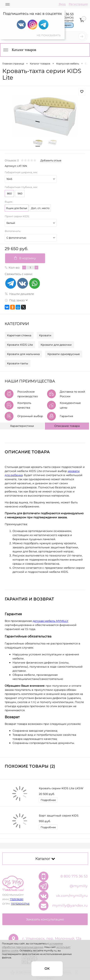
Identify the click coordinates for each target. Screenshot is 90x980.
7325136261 (17, 899)
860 (9, 193)
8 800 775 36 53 (74, 876)
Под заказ (15, 300)
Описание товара (67, 426)
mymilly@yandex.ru (70, 905)
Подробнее (48, 800)
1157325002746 (20, 904)
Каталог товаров (19, 50)
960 (20, 193)
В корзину (25, 258)
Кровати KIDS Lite (20, 345)
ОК (47, 969)
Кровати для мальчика (23, 354)
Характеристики (22, 426)
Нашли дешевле (19, 294)
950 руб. (45, 821)
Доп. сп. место (40, 208)
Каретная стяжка (19, 335)
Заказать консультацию (45, 919)
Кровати (45, 335)
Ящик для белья (17, 208)
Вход (62, 4)
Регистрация (78, 4)
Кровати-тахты (18, 363)
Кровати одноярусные (64, 354)
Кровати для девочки (56, 345)
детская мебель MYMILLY (50, 621)
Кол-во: (14, 268)
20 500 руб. (47, 794)
